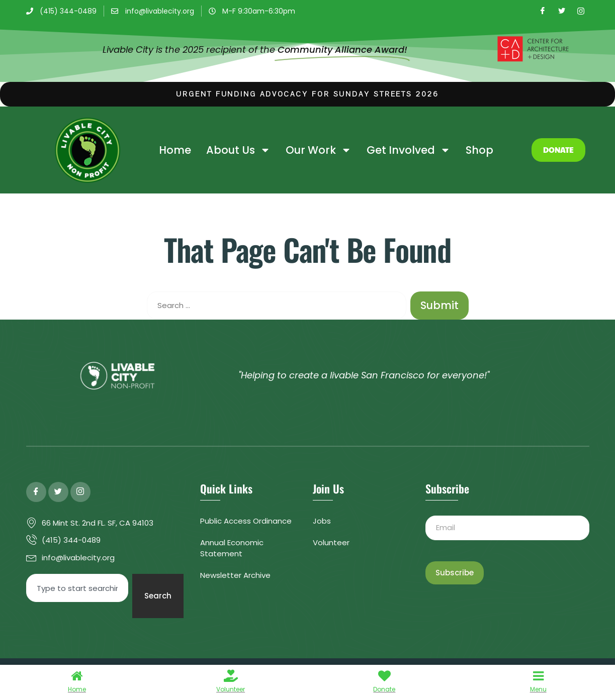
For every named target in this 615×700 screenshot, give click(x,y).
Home (175, 150)
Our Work (319, 150)
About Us (238, 150)
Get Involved (409, 150)
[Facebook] (543, 11)
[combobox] (77, 588)
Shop (479, 150)
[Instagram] (581, 11)
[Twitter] (562, 11)
